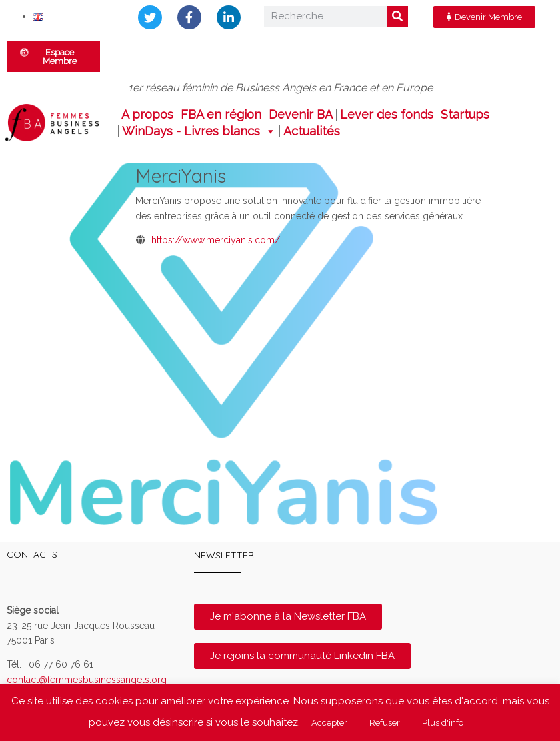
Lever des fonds (387, 115)
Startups (465, 115)
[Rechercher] (397, 17)
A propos (147, 115)
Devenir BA (301, 115)
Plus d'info (443, 723)
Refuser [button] (385, 723)
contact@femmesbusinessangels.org (87, 680)
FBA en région (221, 115)
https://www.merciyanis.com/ (216, 240)
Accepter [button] (329, 723)
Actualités (312, 131)
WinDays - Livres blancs (199, 131)
